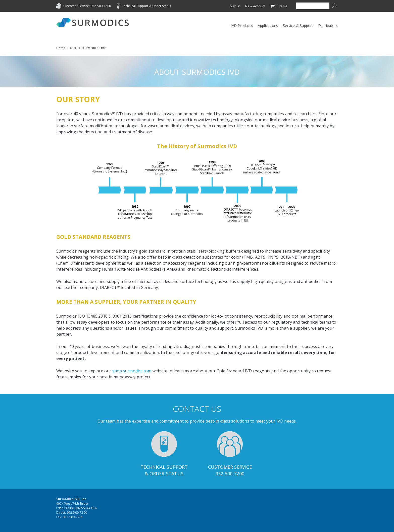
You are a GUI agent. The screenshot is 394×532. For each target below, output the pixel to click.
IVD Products (242, 25)
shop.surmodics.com (132, 371)
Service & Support (298, 25)
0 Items (279, 6)
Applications (268, 25)
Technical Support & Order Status (146, 6)
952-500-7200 (230, 474)
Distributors (328, 25)
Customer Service (230, 467)
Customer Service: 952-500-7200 (87, 6)
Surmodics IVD (94, 22)
